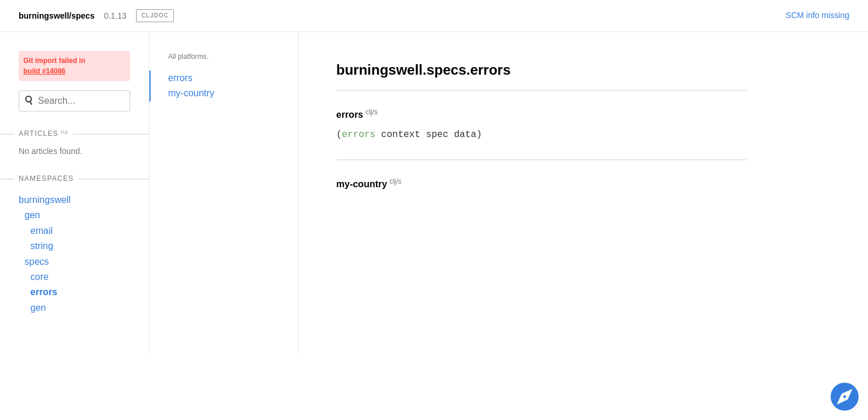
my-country (191, 93)
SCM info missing (818, 15)
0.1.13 (115, 16)
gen (32, 215)
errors (44, 292)
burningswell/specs (57, 16)
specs (37, 262)
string (42, 246)
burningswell (45, 200)
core (39, 277)
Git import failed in (54, 66)
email (41, 231)
